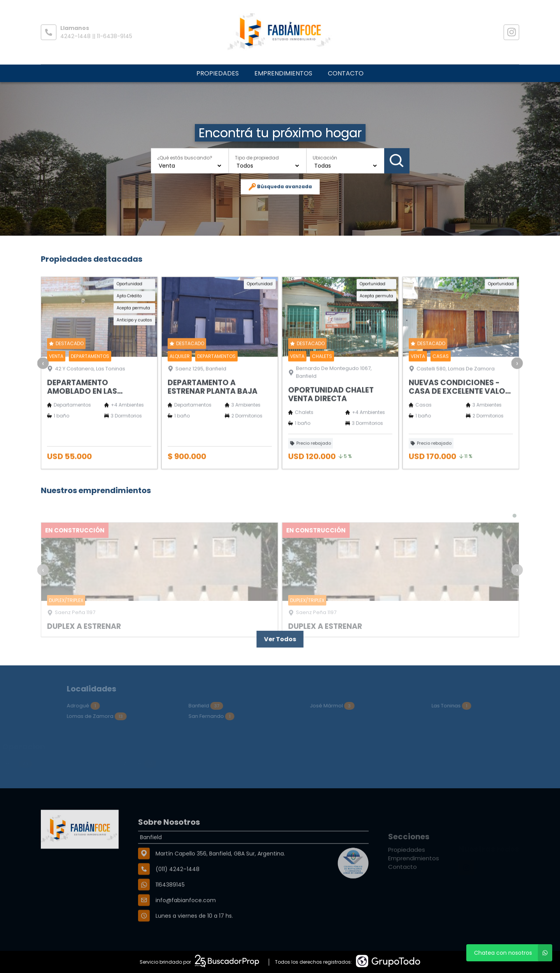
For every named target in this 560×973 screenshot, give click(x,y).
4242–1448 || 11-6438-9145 (96, 36)
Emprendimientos (283, 73)
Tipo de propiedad (257, 157)
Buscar (397, 161)
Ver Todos (280, 639)
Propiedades (218, 73)
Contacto (346, 73)
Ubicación (325, 157)
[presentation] (43, 385)
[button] (514, 532)
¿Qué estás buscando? (185, 157)
